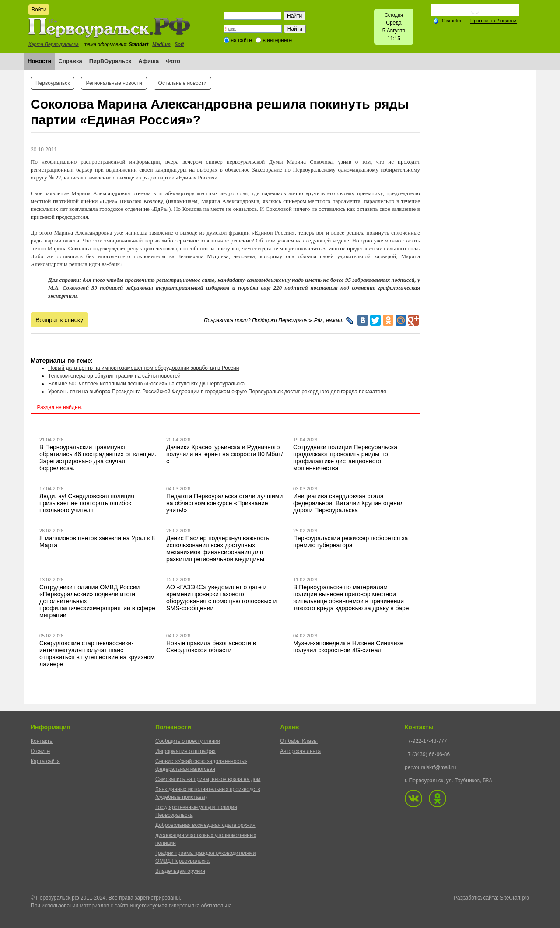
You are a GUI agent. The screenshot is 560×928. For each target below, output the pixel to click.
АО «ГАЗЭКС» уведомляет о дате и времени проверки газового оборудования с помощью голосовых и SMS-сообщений (221, 598)
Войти (39, 10)
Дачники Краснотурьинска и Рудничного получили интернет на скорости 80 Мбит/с (224, 454)
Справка (70, 61)
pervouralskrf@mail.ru (430, 767)
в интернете (277, 40)
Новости (40, 61)
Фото (173, 61)
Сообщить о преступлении (188, 741)
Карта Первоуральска (54, 44)
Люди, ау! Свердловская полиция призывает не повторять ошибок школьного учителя (87, 503)
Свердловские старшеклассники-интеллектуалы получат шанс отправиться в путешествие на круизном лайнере (97, 654)
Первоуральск (52, 83)
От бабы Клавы (299, 741)
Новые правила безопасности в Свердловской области (211, 647)
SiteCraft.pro (515, 898)
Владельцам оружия (180, 871)
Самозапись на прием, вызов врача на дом (208, 779)
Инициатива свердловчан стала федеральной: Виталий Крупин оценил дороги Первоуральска (348, 503)
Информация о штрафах (185, 751)
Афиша (149, 61)
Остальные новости (182, 83)
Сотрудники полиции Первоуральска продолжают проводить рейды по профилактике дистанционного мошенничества (345, 458)
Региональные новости (114, 83)
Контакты (42, 741)
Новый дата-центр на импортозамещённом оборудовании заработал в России (143, 368)
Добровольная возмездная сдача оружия (205, 825)
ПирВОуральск (110, 61)
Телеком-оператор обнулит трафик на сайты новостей (114, 376)
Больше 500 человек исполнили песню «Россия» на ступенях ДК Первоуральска (146, 384)
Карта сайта (45, 761)
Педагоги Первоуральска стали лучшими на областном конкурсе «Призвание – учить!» (224, 503)
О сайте (40, 751)
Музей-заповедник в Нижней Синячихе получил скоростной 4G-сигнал (348, 647)
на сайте (241, 40)
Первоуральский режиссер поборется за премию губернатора (350, 542)
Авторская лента (300, 751)
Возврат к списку (59, 320)
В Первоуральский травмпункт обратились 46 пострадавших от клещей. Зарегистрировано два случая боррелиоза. (98, 458)
